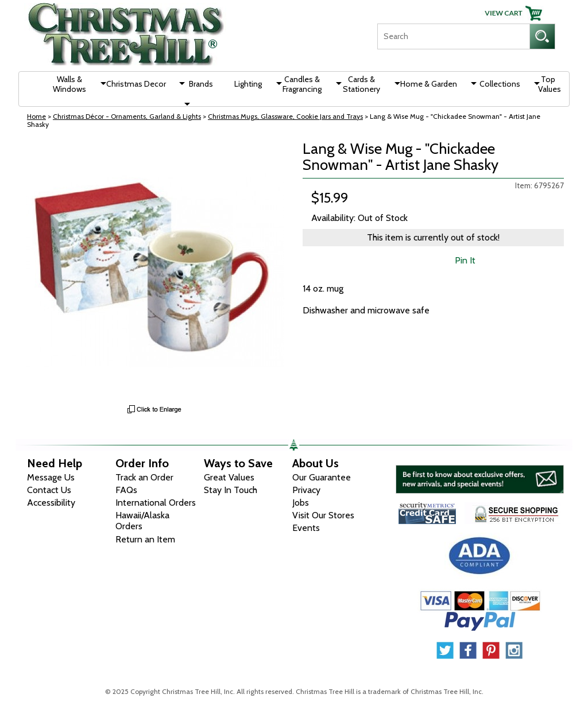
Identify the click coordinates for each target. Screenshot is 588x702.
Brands (201, 84)
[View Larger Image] (155, 270)
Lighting (248, 84)
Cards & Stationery (361, 84)
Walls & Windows (69, 84)
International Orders (156, 503)
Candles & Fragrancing (302, 84)
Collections (500, 84)
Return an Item (145, 539)
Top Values (550, 84)
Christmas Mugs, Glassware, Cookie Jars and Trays (285, 116)
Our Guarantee (322, 477)
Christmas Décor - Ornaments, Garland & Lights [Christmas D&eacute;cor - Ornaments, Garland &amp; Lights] (127, 116)
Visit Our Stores (323, 515)
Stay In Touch (231, 490)
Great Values (229, 477)
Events (306, 528)
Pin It (465, 260)
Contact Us (49, 490)
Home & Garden (429, 84)
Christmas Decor (136, 84)
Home (36, 116)
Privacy (306, 490)
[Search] (453, 36)
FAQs (126, 490)
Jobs (301, 503)
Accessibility (51, 503)
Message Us (51, 477)
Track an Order (144, 477)
